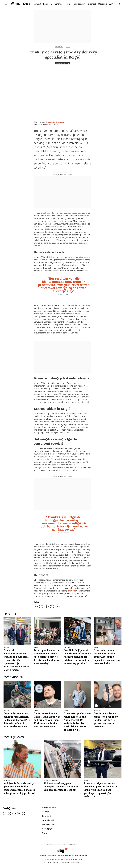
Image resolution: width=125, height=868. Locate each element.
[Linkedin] (9, 813)
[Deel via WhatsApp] (41, 606)
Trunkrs (71, 591)
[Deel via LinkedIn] (58, 606)
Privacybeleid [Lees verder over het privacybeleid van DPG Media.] (52, 855)
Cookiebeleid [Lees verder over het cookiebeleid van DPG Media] (42, 855)
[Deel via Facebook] (47, 606)
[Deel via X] (52, 606)
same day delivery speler (66, 213)
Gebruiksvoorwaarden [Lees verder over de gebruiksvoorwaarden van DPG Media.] (80, 855)
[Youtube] (23, 813)
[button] (64, 855)
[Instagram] (19, 813)
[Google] (5, 813)
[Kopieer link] (36, 606)
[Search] (119, 4)
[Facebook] (14, 813)
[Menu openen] (6, 4)
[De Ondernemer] (21, 4)
